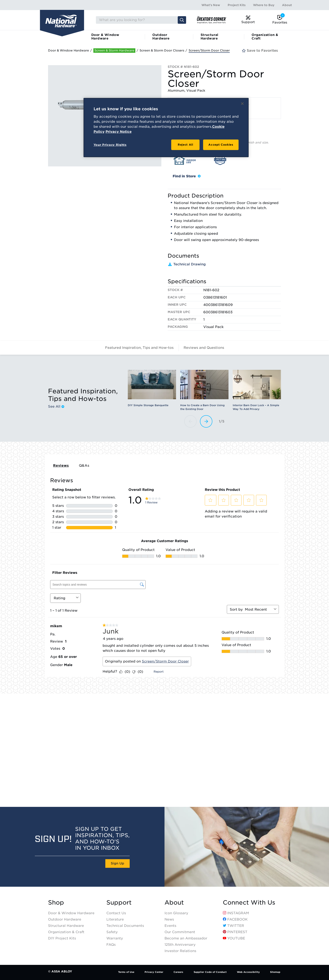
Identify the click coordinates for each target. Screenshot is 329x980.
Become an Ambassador (186, 938)
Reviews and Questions (204, 348)
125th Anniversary (180, 945)
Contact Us (116, 913)
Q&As (84, 466)
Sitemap (275, 972)
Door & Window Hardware (105, 37)
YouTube (234, 938)
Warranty (115, 938)
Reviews (61, 466)
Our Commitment (180, 932)
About (287, 5)
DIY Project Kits (62, 938)
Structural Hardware (210, 37)
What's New (211, 5)
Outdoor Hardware (161, 37)
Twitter (233, 926)
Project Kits (237, 5)
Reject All (185, 145)
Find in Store (187, 176)
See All (56, 407)
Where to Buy (264, 5)
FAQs (111, 945)
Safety (112, 932)
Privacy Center (154, 972)
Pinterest (235, 932)
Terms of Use (126, 972)
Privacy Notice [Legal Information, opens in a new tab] (119, 132)
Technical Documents (125, 926)
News (169, 919)
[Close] (242, 104)
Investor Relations (180, 951)
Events (170, 926)
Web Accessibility (248, 972)
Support (119, 903)
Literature (115, 919)
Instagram (236, 913)
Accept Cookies (221, 145)
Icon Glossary (176, 913)
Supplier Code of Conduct (210, 972)
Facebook (235, 919)
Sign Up (117, 863)
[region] (166, 128)
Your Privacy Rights (110, 145)
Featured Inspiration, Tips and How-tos (139, 348)
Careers (178, 972)
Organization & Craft (265, 37)
